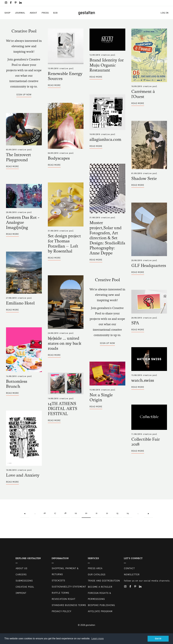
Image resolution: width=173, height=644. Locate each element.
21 (98, 512)
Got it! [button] (158, 639)
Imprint (21, 593)
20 (88, 513)
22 (108, 512)
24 (129, 512)
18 (67, 512)
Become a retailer (100, 587)
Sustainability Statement (69, 587)
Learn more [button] (97, 639)
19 (77, 512)
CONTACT (129, 568)
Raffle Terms (60, 593)
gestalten (90, 625)
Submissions (24, 581)
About (33, 13)
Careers (21, 575)
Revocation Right (64, 599)
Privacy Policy (62, 611)
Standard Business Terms (69, 605)
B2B (55, 13)
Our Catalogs (97, 575)
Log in (165, 13)
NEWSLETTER (132, 575)
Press (45, 13)
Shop (8, 13)
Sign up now (24, 95)
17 (56, 512)
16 (46, 512)
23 (119, 512)
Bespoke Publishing (101, 605)
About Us (22, 568)
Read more (54, 86)
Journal (20, 13)
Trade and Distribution (104, 581)
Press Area (95, 568)
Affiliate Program (100, 611)
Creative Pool (66, 68)
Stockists (58, 581)
